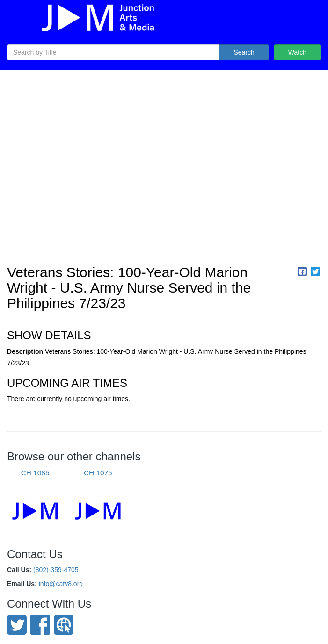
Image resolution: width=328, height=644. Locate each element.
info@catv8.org (61, 584)
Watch (297, 52)
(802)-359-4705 (56, 570)
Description (25, 351)
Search (244, 52)
